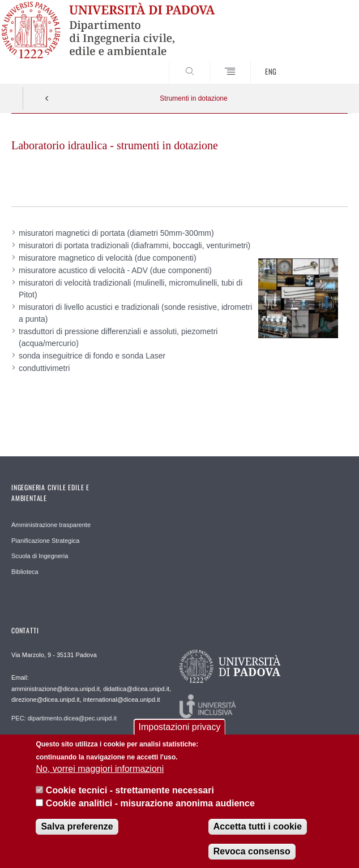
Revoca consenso (252, 855)
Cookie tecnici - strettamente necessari (130, 794)
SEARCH (322, 62)
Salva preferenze (77, 830)
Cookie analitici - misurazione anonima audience (150, 806)
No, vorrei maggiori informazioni (100, 772)
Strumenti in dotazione (193, 98)
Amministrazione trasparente (51, 525)
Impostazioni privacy (180, 730)
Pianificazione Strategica (45, 541)
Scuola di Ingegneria (40, 556)
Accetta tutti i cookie (258, 830)
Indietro (47, 98)
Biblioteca (25, 572)
